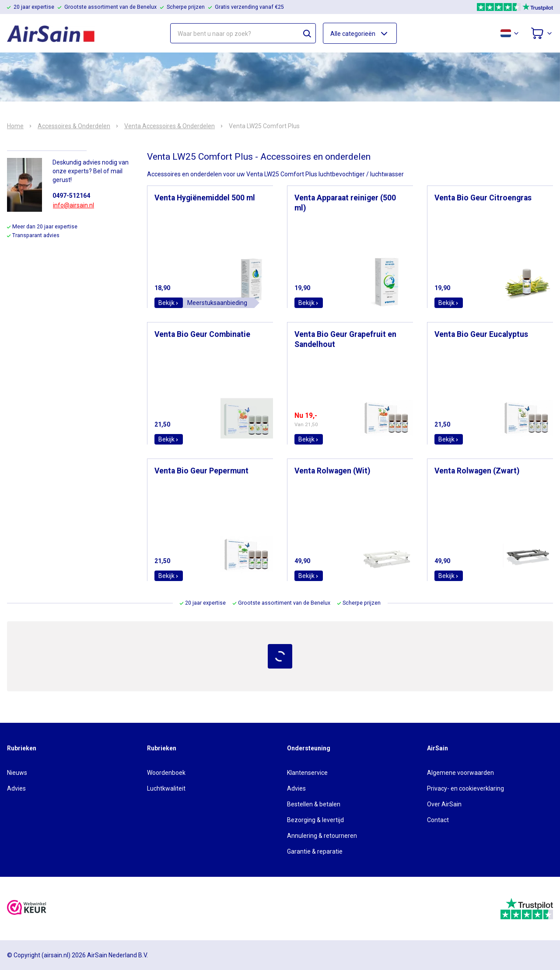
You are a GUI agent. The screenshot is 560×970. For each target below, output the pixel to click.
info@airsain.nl (73, 205)
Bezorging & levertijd (315, 820)
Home (15, 126)
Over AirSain (444, 804)
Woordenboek (166, 773)
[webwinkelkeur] (27, 909)
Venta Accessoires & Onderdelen (170, 126)
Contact (438, 820)
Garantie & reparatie (315, 851)
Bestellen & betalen (314, 804)
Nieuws (17, 773)
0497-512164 (71, 196)
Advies (16, 788)
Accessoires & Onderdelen (74, 126)
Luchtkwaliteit (166, 788)
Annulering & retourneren (322, 836)
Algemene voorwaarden (460, 773)
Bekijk (169, 303)
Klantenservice (307, 773)
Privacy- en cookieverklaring (465, 788)
